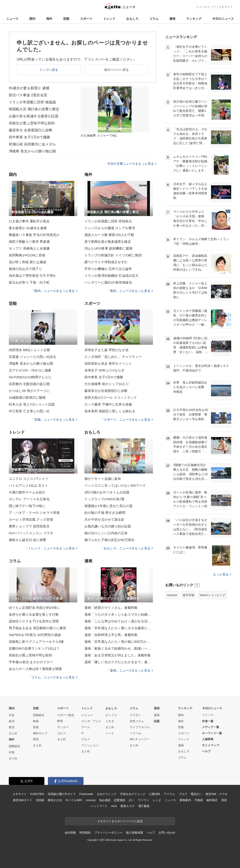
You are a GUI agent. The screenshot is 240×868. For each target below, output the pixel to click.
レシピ (157, 800)
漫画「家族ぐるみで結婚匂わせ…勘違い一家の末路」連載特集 (119, 648)
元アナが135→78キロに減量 (30, 370)
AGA (114, 806)
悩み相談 (105, 800)
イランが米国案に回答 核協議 (32, 102)
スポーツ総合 (66, 715)
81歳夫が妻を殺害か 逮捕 (29, 88)
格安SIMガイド (23, 800)
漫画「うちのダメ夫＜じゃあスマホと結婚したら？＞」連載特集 (119, 614)
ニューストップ (206, 7)
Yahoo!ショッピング (212, 595)
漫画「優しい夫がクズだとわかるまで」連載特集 (119, 662)
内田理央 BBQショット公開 (29, 350)
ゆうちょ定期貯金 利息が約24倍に (34, 608)
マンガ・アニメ (91, 721)
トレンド (109, 19)
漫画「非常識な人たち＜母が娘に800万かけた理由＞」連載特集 (119, 642)
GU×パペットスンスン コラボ (31, 533)
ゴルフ (61, 733)
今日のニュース (223, 19)
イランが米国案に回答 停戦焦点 (108, 221)
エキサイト (226, 7)
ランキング (194, 19)
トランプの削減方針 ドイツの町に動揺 (113, 255)
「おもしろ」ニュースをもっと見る (127, 548)
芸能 (66, 19)
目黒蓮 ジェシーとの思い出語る (33, 357)
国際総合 (15, 746)
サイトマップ (211, 745)
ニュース (12, 19)
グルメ (86, 739)
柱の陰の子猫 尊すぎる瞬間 (105, 513)
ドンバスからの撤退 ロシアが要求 (110, 228)
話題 (157, 721)
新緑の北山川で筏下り (25, 269)
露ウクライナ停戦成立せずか (106, 262)
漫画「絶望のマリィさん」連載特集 (111, 608)
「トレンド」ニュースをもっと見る (51, 548)
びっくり (111, 715)
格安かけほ (55, 800)
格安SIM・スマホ (216, 794)
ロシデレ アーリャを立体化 (29, 499)
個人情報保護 (134, 833)
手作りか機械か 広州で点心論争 (108, 269)
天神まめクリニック (133, 794)
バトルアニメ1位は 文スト (28, 485)
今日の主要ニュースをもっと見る (132, 164)
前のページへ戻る (117, 70)
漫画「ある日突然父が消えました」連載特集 (118, 655)
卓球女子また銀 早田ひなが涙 (106, 350)
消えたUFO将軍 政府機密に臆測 (108, 248)
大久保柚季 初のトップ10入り (107, 384)
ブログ (183, 794)
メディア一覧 (211, 727)
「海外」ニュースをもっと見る (130, 291)
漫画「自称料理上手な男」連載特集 (111, 635)
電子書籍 (144, 806)
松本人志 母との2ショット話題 (32, 404)
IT (83, 733)
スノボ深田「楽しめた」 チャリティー (113, 357)
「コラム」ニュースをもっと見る (53, 677)
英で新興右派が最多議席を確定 (108, 242)
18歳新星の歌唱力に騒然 (27, 397)
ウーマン (144, 800)
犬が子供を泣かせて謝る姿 (104, 519)
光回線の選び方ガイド (62, 794)
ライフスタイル (140, 727)
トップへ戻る (49, 70)
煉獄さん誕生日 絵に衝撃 (28, 540)
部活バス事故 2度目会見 (28, 95)
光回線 (40, 800)
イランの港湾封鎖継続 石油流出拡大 (111, 276)
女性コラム (137, 721)
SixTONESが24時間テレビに (30, 377)
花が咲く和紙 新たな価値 (28, 262)
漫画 (172, 19)
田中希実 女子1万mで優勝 (29, 137)
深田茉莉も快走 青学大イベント (108, 363)
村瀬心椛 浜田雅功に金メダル (32, 144)
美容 (224, 800)
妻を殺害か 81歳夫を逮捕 (28, 228)
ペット (110, 733)
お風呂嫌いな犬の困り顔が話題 (108, 526)
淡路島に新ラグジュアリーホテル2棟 (36, 642)
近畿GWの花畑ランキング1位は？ (34, 648)
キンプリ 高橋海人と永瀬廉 (29, 248)
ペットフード (99, 806)
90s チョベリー (140, 739)
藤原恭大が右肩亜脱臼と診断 (106, 391)
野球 (60, 721)
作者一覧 (208, 721)
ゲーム (86, 727)
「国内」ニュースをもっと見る (54, 291)
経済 (12, 721)
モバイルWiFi (74, 800)
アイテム (169, 794)
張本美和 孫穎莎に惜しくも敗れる (110, 411)
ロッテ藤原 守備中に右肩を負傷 (108, 404)
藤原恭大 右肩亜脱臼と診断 (31, 130)
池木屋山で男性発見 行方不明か (33, 276)
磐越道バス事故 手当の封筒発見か (34, 235)
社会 (12, 715)
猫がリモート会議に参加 (103, 479)
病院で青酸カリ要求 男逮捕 (29, 242)
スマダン (135, 715)
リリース (208, 715)
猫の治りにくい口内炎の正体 (106, 533)
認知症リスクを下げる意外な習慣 (34, 621)
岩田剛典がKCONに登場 (27, 255)
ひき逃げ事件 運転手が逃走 (29, 221)
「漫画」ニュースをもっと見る (130, 670)
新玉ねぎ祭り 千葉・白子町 (29, 282)
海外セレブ (40, 733)
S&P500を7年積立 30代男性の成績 (35, 635)
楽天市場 (188, 595)
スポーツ (86, 19)
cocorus (91, 800)
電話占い (196, 794)
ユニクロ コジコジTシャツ (29, 479)
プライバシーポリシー (108, 833)
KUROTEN (37, 794)
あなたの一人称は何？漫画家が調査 (35, 669)
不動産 (199, 800)
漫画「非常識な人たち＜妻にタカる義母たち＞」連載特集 (119, 628)
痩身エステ (127, 806)
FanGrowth (86, 794)
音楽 (36, 727)
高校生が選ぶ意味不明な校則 (32, 123)
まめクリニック (107, 794)
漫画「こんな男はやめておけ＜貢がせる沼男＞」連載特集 (119, 621)
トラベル (135, 733)
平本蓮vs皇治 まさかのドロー (31, 662)
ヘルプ (206, 751)
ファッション (90, 745)
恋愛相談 (119, 800)
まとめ (13, 733)
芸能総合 (39, 715)
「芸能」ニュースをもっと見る (54, 420)
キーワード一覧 (212, 733)
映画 (36, 721)
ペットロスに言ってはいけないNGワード (115, 485)
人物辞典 (208, 739)
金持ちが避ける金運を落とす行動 (34, 614)
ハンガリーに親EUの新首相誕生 (108, 282)
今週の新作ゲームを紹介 (27, 492)
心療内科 (155, 794)
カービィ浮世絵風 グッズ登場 (31, 519)
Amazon (172, 595)
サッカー (63, 727)
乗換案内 (185, 800)
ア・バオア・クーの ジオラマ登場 (34, 513)
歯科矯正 (212, 800)
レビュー (87, 715)
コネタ (110, 721)
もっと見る (222, 574)
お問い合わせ (167, 833)
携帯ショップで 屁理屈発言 (29, 526)
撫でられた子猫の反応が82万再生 (110, 540)
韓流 (36, 739)
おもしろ (132, 19)
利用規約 (85, 833)
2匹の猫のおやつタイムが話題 (107, 492)
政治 (12, 727)
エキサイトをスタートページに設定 (120, 821)
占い (132, 800)
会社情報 (70, 833)
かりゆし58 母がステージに (29, 391)
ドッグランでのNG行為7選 (104, 499)
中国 (12, 752)
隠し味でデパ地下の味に (27, 506)
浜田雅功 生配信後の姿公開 (29, 384)
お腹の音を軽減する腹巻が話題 (34, 116)
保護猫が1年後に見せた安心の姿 (109, 506)
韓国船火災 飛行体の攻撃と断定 (34, 109)
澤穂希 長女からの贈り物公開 (32, 151)
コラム (154, 19)
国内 (32, 19)
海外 (49, 19)
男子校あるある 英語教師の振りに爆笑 (37, 628)
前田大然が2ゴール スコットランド (111, 397)
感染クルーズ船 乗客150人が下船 (109, 235)
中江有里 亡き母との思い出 (29, 411)
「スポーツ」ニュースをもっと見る (127, 420)
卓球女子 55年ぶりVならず (105, 370)
